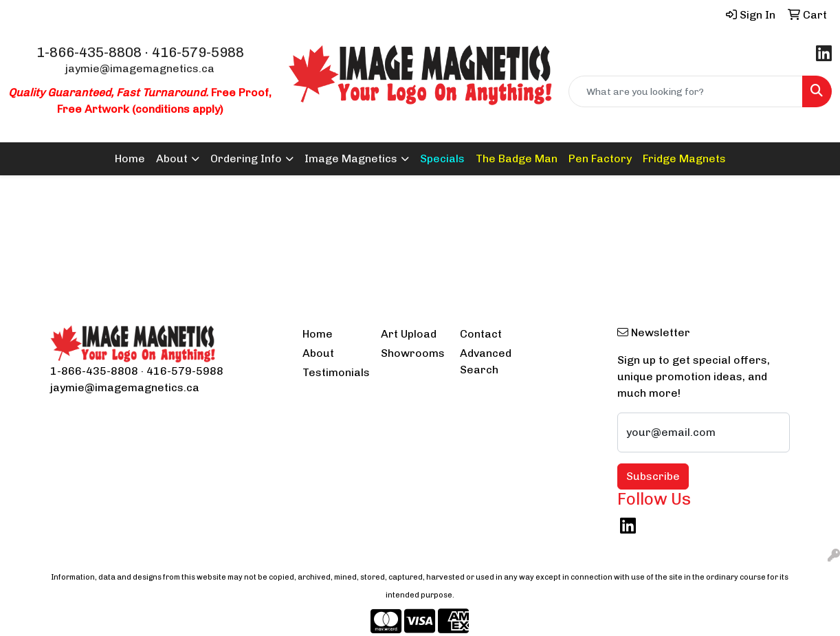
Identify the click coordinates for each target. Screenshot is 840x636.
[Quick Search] (686, 91)
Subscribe (653, 476)
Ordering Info (246, 158)
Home (130, 158)
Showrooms (412, 353)
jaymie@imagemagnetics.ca (140, 68)
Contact (481, 334)
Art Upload (409, 334)
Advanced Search (486, 361)
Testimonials (334, 372)
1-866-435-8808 (89, 52)
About (172, 158)
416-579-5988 (198, 52)
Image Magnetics (351, 158)
